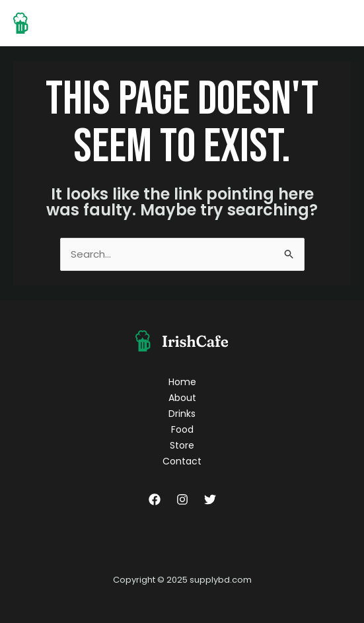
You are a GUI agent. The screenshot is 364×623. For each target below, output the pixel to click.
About (182, 398)
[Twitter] (210, 499)
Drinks (182, 414)
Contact (182, 461)
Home (182, 382)
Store (182, 445)
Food (182, 429)
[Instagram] (182, 499)
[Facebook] (155, 499)
